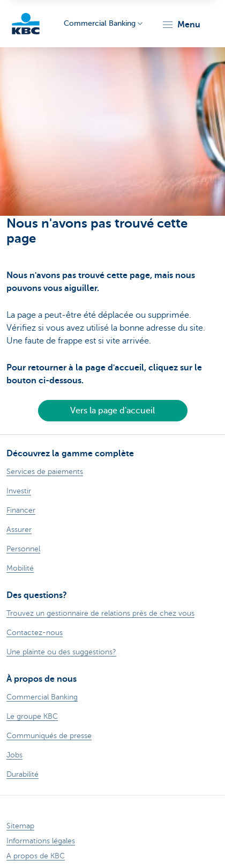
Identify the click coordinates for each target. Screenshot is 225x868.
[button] (181, 25)
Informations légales (41, 841)
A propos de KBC (36, 856)
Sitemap (20, 826)
